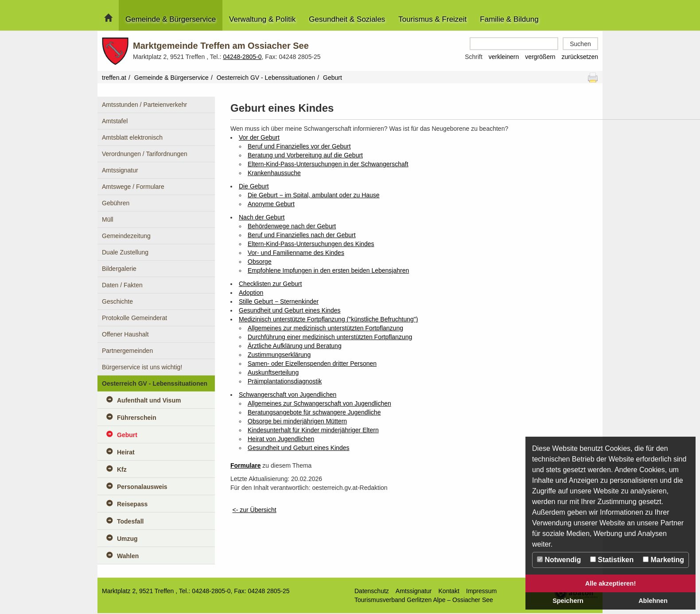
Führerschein (137, 418)
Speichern (568, 601)
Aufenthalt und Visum (149, 400)
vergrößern (540, 57)
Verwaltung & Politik (262, 19)
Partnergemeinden (127, 351)
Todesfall (130, 521)
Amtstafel (115, 121)
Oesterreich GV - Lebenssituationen (266, 78)
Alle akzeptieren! (611, 583)
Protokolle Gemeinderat (134, 318)
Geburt (127, 435)
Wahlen (128, 556)
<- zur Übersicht (254, 510)
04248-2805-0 (242, 57)
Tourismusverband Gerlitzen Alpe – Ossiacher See (424, 600)
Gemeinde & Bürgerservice (171, 19)
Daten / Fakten (122, 285)
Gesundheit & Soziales (347, 19)
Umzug (127, 539)
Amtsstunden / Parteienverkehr (144, 105)
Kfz (122, 469)
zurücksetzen (580, 57)
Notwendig (559, 560)
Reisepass (132, 504)
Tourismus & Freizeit (432, 19)
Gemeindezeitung (126, 236)
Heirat (126, 452)
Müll (108, 219)
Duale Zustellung (125, 252)
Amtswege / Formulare (133, 187)
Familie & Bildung (509, 19)
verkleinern (504, 57)
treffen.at (114, 78)
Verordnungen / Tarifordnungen (145, 154)
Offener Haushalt (125, 334)
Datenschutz (372, 591)
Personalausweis (142, 487)
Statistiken (612, 560)
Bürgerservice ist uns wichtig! (142, 367)
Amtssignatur (120, 170)
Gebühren (116, 203)
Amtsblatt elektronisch (132, 137)
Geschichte (117, 301)
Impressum (481, 591)
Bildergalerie (119, 269)
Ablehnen (653, 601)
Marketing (663, 560)
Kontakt (449, 591)
